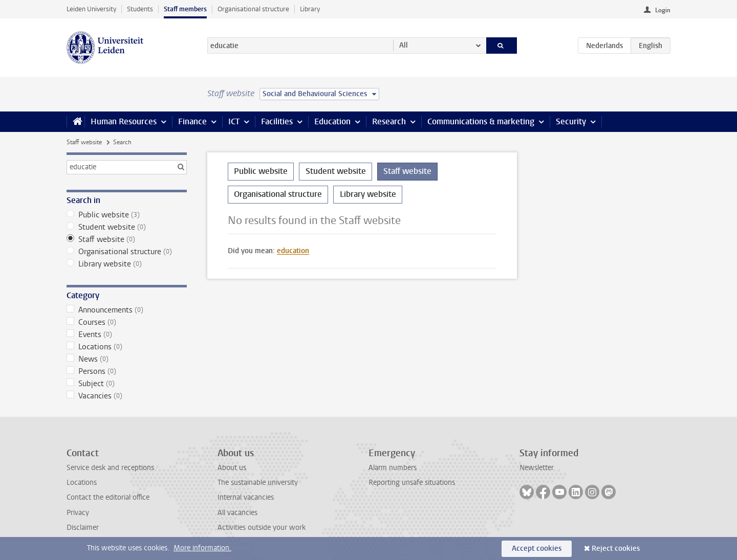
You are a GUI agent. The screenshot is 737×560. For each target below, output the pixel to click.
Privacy (78, 513)
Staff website (84, 142)
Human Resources (124, 121)
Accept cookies (537, 548)
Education (332, 121)
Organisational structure (253, 9)
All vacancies (237, 513)
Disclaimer (83, 528)
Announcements (127, 310)
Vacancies (127, 396)
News (127, 359)
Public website (127, 215)
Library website (127, 264)
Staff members (185, 9)
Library (310, 9)
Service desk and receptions (110, 468)
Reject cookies (616, 548)
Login (663, 10)
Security (571, 121)
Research (389, 121)
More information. (202, 548)
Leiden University (91, 9)
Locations (127, 347)
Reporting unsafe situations (412, 483)
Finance (192, 121)
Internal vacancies (246, 497)
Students (140, 9)
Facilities (277, 121)
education (293, 251)
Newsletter (537, 468)
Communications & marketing (481, 121)
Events (127, 334)
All (404, 45)
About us (232, 468)
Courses (127, 322)
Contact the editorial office (108, 497)
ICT (234, 121)
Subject (127, 384)
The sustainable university (258, 483)
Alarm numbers (393, 468)
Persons (127, 371)
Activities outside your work (262, 528)
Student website (127, 227)
